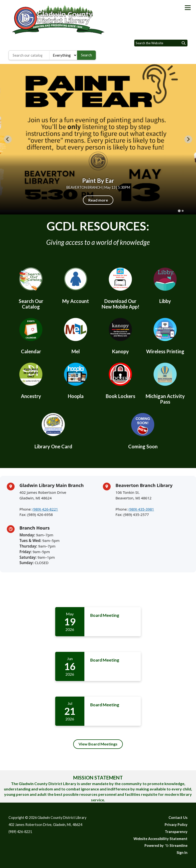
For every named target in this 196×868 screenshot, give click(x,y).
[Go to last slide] (8, 139)
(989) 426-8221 (45, 509)
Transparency (176, 832)
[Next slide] (188, 139)
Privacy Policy (176, 825)
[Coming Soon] (143, 430)
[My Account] (76, 285)
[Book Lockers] (120, 380)
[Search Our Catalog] (31, 288)
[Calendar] (31, 335)
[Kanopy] (120, 335)
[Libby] (165, 285)
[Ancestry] (31, 380)
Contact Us (178, 818)
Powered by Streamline (166, 846)
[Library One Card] (53, 430)
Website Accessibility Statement (160, 839)
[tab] (179, 211)
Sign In (182, 853)
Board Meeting (105, 615)
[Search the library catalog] (29, 55)
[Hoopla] (76, 380)
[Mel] (76, 335)
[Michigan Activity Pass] (165, 383)
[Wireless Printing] (165, 335)
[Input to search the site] (161, 43)
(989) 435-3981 (141, 509)
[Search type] (63, 55)
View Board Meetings (98, 744)
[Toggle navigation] (188, 8)
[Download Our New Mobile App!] (120, 288)
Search (86, 55)
